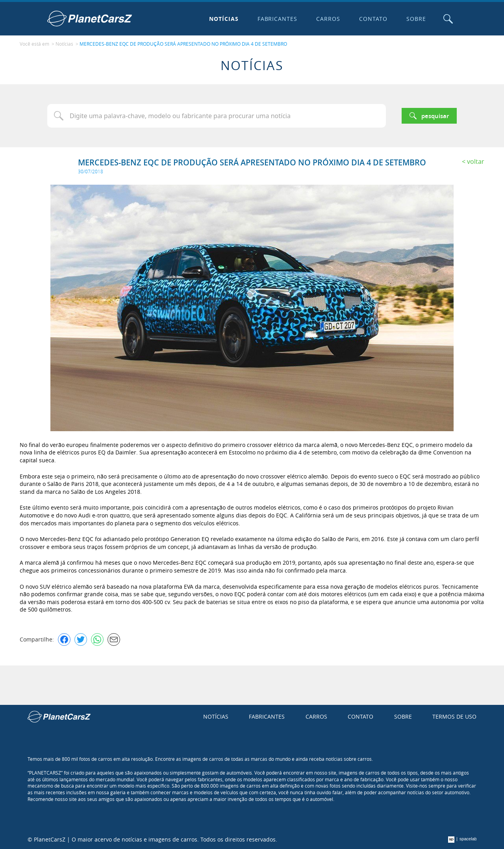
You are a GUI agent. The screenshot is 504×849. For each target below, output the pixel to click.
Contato (373, 19)
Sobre (416, 19)
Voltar (476, 161)
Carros (328, 19)
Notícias (224, 19)
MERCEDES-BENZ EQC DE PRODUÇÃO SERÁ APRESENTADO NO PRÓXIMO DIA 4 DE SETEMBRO (183, 44)
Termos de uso (454, 716)
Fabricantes (278, 19)
